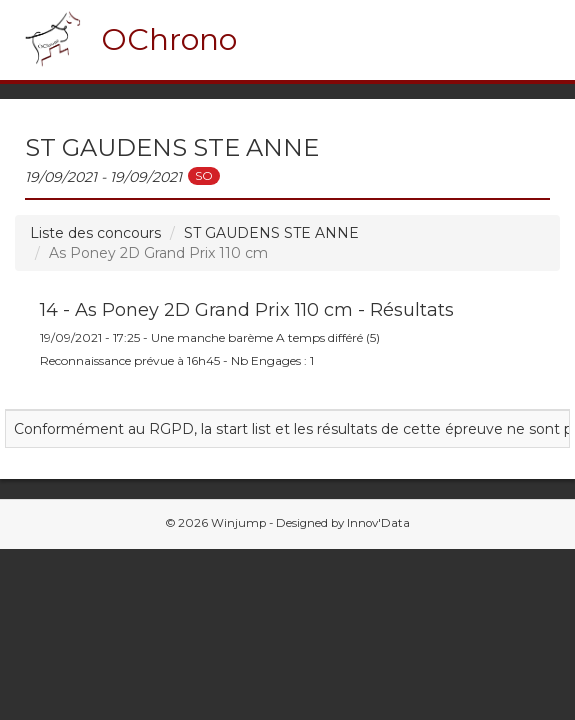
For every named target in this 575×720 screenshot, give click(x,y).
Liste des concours (95, 233)
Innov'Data (378, 523)
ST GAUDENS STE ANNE (271, 233)
